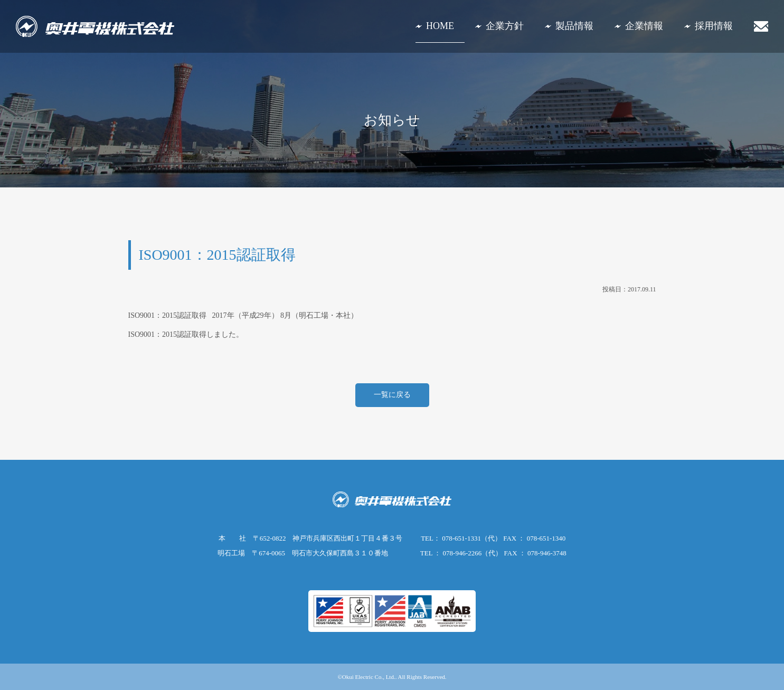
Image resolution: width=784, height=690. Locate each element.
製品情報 (574, 26)
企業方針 (505, 26)
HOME (440, 26)
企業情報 (644, 26)
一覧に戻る (392, 395)
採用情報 (714, 26)
